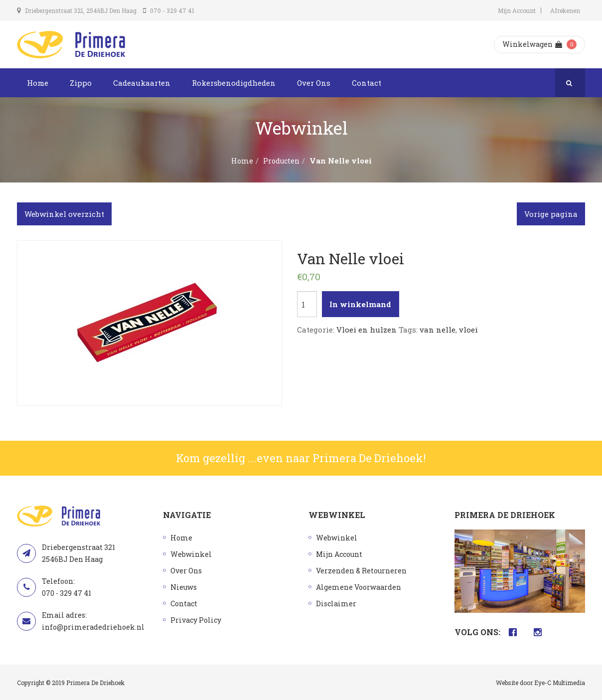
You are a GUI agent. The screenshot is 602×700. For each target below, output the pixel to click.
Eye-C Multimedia (560, 683)
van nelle (438, 330)
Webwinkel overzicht (64, 214)
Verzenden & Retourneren (361, 571)
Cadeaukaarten (142, 83)
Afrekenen (565, 10)
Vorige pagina (551, 214)
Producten (281, 161)
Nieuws (184, 587)
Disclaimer (336, 604)
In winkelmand (360, 304)
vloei (468, 330)
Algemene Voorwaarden (359, 587)
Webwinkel (191, 554)
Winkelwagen (532, 44)
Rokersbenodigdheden (234, 83)
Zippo (81, 83)
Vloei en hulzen (367, 330)
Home (38, 83)
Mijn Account (517, 10)
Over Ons (314, 83)
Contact (367, 83)
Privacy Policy (196, 620)
